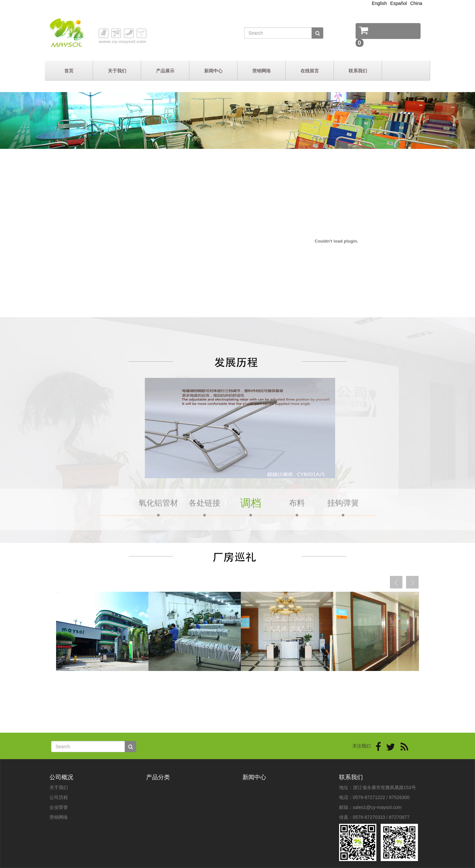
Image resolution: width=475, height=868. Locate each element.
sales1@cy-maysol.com (377, 807)
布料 (297, 503)
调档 (251, 503)
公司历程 (59, 797)
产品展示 (165, 71)
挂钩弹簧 (343, 503)
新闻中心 (213, 71)
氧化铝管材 (158, 503)
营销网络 (262, 71)
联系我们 (358, 71)
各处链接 (205, 503)
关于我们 (117, 71)
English (379, 3)
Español (399, 3)
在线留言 (310, 71)
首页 (69, 71)
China (416, 3)
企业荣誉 (59, 807)
